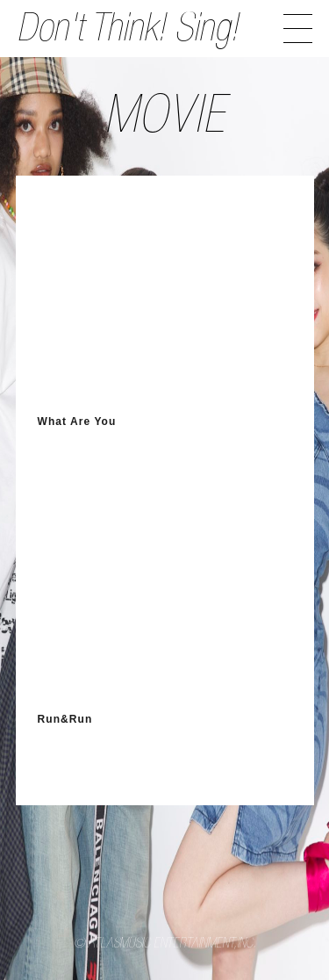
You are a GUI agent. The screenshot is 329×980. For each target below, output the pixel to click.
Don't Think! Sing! (127, 32)
